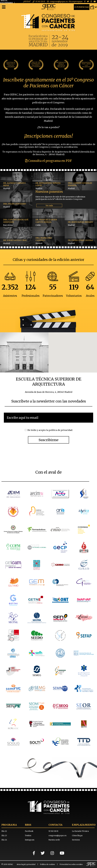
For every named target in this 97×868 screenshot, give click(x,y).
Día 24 (4, 840)
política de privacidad (60, 430)
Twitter (28, 836)
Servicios (76, 840)
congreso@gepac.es (59, 2)
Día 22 (4, 831)
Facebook (29, 831)
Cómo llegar (77, 836)
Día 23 (4, 836)
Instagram (30, 840)
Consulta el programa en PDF (48, 161)
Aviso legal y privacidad (26, 864)
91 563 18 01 (40, 2)
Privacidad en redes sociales (71, 864)
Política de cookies (48, 864)
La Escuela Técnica (80, 831)
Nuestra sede (54, 840)
